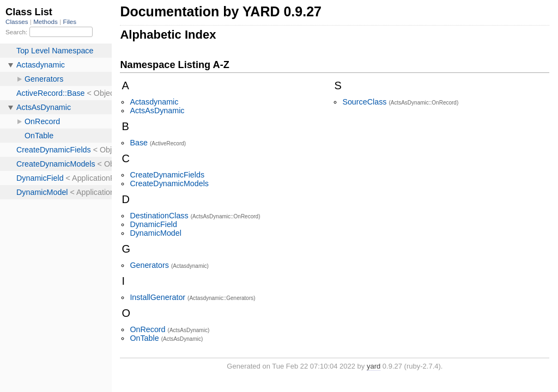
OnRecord (147, 329)
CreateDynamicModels (169, 183)
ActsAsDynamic (157, 111)
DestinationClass (159, 216)
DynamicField (153, 224)
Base (139, 143)
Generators (149, 265)
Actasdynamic (154, 102)
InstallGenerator (157, 297)
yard (374, 366)
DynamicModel (156, 233)
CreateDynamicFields (167, 175)
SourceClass (364, 102)
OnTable (144, 338)
